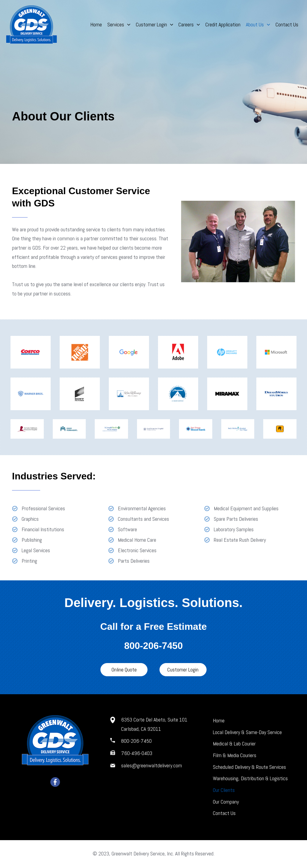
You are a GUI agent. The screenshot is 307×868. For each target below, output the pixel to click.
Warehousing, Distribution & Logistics (250, 779)
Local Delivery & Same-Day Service (247, 732)
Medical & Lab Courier (234, 744)
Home (219, 720)
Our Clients (224, 790)
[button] (124, 669)
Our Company (226, 802)
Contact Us (224, 814)
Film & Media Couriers (235, 755)
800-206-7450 (153, 646)
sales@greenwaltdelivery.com (152, 765)
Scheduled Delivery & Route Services (249, 767)
